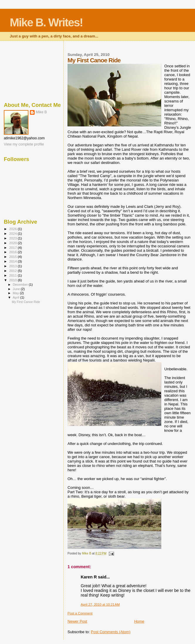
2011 (13, 275)
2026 (13, 229)
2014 (13, 261)
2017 (13, 248)
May (16, 293)
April (17, 297)
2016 (13, 252)
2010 (13, 280)
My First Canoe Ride (26, 302)
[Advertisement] (33, 70)
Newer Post (77, 621)
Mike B (41, 112)
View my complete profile (24, 144)
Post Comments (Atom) (111, 632)
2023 (13, 238)
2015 (13, 257)
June (17, 289)
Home (139, 621)
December (21, 285)
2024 (13, 233)
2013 (13, 266)
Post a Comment (80, 613)
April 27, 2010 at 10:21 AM (100, 604)
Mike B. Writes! (46, 22)
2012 (13, 271)
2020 (13, 243)
